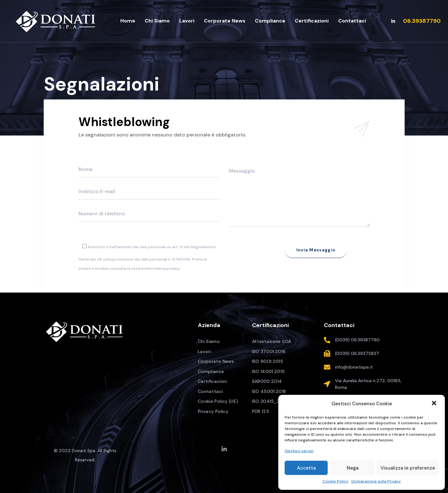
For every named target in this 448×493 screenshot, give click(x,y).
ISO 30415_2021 (270, 401)
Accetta (306, 468)
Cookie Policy (335, 481)
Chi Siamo (209, 341)
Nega (353, 468)
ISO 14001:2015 (268, 371)
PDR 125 (261, 411)
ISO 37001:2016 (269, 351)
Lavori (205, 351)
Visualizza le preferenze (408, 468)
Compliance (211, 371)
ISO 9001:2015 (268, 361)
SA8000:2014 (267, 381)
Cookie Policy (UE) (218, 401)
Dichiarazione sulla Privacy (376, 481)
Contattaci (210, 391)
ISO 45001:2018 (269, 391)
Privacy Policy (213, 411)
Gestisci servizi (299, 451)
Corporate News (216, 361)
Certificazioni (212, 381)
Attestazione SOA (272, 341)
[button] (435, 404)
